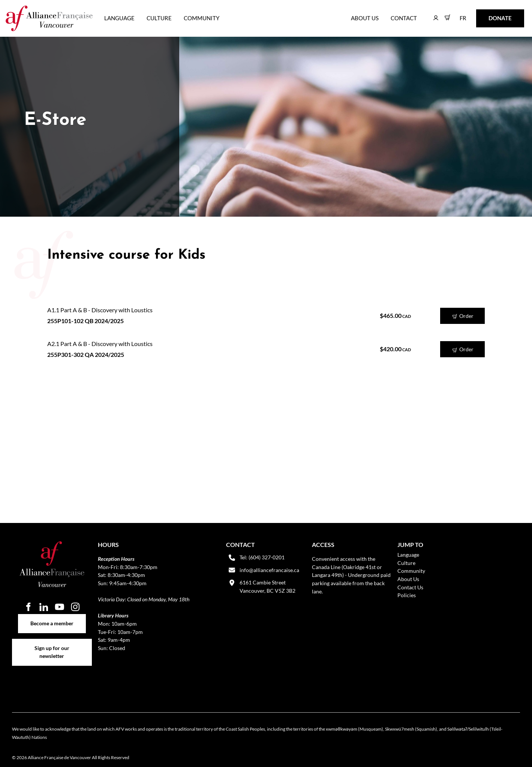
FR (458, 14)
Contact (404, 18)
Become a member (52, 618)
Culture (159, 18)
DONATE (488, 14)
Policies (407, 595)
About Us (365, 18)
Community (202, 18)
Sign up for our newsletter (52, 643)
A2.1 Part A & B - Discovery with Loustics (100, 344)
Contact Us (410, 587)
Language (119, 18)
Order (462, 316)
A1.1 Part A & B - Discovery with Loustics (100, 310)
